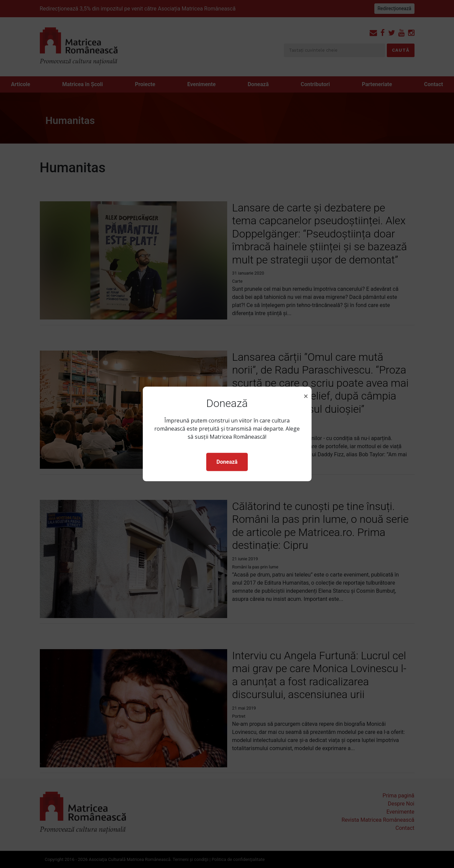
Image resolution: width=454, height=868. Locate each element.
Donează (227, 462)
